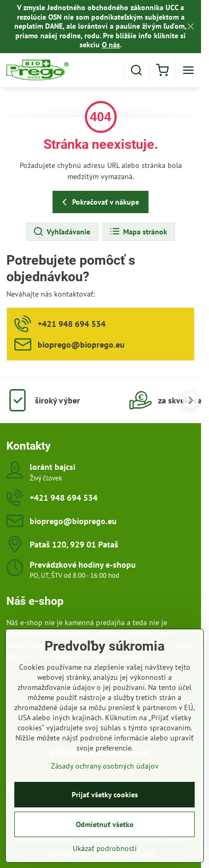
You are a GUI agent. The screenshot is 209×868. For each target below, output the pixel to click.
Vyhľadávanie (62, 232)
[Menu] (188, 70)
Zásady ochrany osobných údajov (105, 770)
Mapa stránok (138, 232)
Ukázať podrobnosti (105, 852)
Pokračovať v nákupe (99, 202)
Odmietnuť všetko (105, 828)
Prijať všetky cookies (105, 798)
